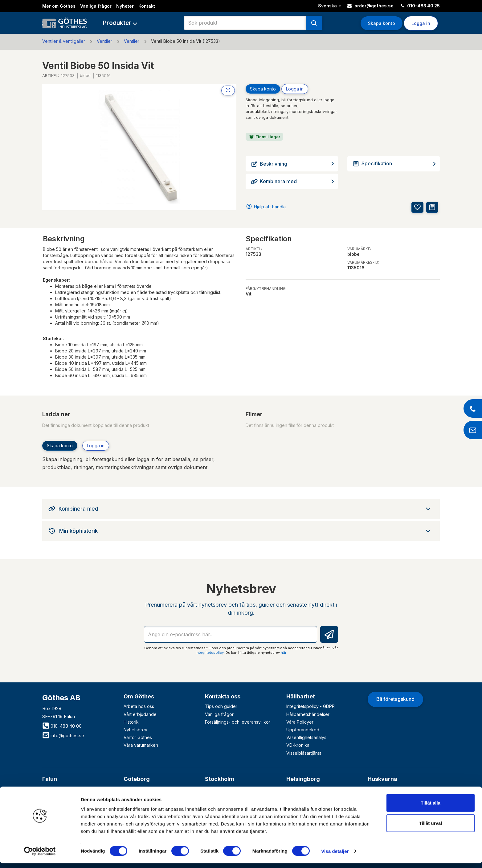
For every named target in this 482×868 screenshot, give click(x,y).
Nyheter (125, 6)
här (284, 653)
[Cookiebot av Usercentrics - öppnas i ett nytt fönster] (40, 856)
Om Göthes (139, 696)
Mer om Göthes (59, 6)
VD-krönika (298, 745)
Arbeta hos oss (139, 706)
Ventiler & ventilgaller (64, 41)
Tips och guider (221, 706)
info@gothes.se (63, 735)
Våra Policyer (300, 722)
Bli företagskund (395, 699)
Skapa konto (382, 23)
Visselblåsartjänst (304, 753)
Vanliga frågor (96, 6)
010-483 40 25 (420, 6)
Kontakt (147, 6)
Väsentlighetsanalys (306, 737)
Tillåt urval (431, 828)
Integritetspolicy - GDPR (310, 706)
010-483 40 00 (62, 726)
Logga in (421, 23)
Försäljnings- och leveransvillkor (238, 722)
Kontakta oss (223, 696)
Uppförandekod (303, 730)
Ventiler (104, 41)
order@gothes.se (370, 6)
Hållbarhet (301, 696)
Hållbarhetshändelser (308, 714)
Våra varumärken (141, 745)
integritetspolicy (210, 653)
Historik (131, 722)
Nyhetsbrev (135, 730)
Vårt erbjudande (140, 714)
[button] (120, 23)
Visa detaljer (335, 856)
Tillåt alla (431, 808)
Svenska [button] (330, 6)
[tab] (241, 509)
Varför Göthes (138, 737)
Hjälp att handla (270, 207)
